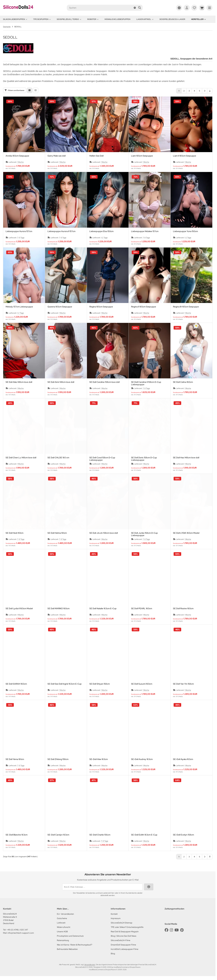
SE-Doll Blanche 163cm (17, 835)
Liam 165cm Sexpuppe (142, 156)
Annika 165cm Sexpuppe (17, 156)
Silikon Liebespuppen (15, 19)
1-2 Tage (104, 238)
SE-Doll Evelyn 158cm (183, 835)
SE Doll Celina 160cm (183, 382)
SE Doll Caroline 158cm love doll (104, 382)
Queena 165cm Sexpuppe (60, 307)
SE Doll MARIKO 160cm (58, 609)
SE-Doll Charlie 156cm (100, 835)
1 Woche (20, 162)
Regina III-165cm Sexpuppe (186, 307)
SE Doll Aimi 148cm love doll (61, 382)
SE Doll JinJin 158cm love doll (104, 533)
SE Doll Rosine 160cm (183, 609)
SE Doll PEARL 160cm (142, 609)
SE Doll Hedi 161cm (14, 533)
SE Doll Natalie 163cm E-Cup (103, 609)
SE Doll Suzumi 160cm (142, 684)
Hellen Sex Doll (96, 156)
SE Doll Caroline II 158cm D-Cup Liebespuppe (146, 383)
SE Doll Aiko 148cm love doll (19, 382)
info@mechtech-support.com (21, 933)
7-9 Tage (21, 238)
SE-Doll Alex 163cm (99, 759)
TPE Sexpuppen (42, 19)
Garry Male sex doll (57, 156)
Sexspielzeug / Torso (69, 19)
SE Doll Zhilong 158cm (58, 759)
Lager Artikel (145, 19)
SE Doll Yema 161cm (15, 759)
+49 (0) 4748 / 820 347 (17, 930)
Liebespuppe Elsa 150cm (101, 231)
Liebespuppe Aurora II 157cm (61, 231)
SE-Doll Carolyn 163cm (58, 835)
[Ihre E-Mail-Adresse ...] (102, 887)
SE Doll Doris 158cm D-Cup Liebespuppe (144, 459)
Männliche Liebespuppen (117, 19)
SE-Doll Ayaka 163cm (183, 759)
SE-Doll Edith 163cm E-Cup (144, 835)
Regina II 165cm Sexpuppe (144, 307)
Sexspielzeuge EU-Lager (172, 19)
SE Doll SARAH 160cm (16, 684)
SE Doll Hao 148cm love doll (186, 458)
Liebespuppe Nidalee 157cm (145, 231)
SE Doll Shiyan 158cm (100, 684)
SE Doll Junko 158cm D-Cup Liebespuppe (144, 534)
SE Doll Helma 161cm (57, 533)
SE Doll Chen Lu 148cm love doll (21, 458)
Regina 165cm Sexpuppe (101, 307)
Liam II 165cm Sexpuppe (185, 156)
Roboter (93, 19)
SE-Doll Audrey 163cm (142, 759)
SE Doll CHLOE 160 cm (58, 458)
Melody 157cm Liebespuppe (19, 307)
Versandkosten (90, 965)
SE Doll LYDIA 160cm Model (186, 533)
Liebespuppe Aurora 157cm (19, 231)
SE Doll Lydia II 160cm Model (19, 609)
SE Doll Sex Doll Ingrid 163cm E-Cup (65, 684)
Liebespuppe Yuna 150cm (185, 231)
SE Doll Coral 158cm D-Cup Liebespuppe (102, 459)
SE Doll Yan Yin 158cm (183, 684)
